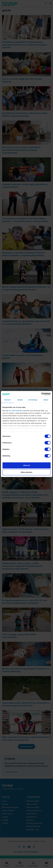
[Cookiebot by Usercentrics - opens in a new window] (41, 394)
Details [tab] (20, 400)
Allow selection (26, 472)
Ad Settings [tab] (33, 400)
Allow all (26, 465)
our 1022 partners (16, 411)
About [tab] (46, 400)
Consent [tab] (7, 400)
